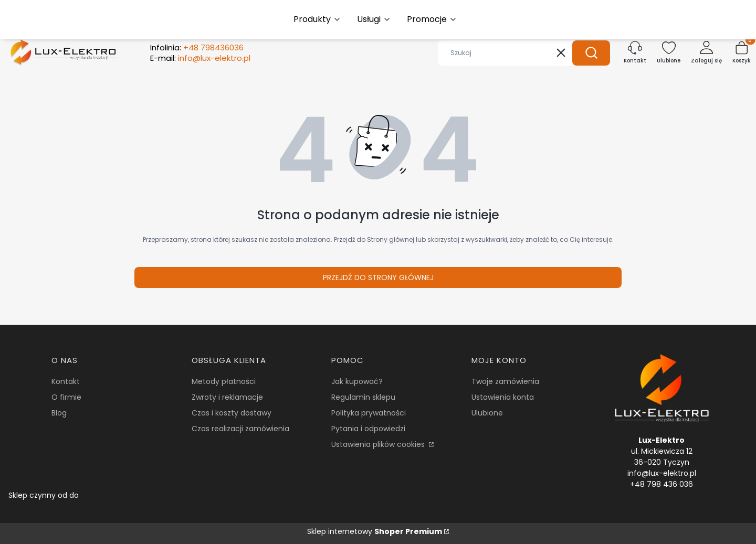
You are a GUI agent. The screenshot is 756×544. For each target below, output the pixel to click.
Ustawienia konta (503, 397)
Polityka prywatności (369, 413)
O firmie (66, 397)
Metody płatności (224, 381)
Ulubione (487, 413)
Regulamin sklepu (363, 397)
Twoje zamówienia (505, 381)
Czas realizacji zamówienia (240, 429)
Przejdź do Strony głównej (378, 278)
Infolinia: (197, 48)
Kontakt (66, 381)
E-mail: (200, 58)
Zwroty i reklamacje (227, 397)
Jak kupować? (357, 381)
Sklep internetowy (375, 531)
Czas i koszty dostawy (232, 413)
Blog (59, 413)
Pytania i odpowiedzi (368, 429)
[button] (591, 53)
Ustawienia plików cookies (379, 444)
